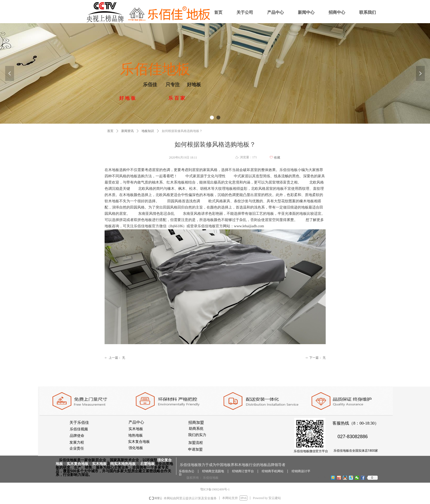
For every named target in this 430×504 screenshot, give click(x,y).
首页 (110, 131)
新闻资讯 (127, 131)
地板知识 (148, 131)
